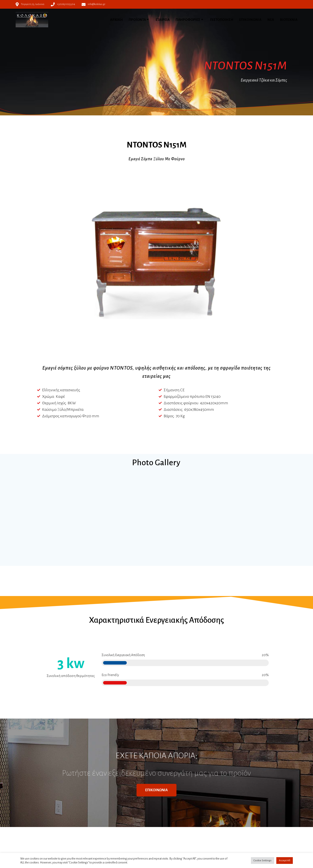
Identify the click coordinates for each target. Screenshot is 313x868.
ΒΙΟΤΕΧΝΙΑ (289, 20)
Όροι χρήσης (102, 818)
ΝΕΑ (271, 20)
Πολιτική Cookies (104, 829)
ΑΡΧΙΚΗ (116, 20)
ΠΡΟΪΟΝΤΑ (137, 20)
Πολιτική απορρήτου (107, 823)
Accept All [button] (285, 861)
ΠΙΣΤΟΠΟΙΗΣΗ (222, 20)
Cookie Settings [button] (263, 861)
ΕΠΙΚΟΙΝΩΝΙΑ (250, 20)
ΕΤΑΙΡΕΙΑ (163, 20)
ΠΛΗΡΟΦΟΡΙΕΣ (188, 20)
